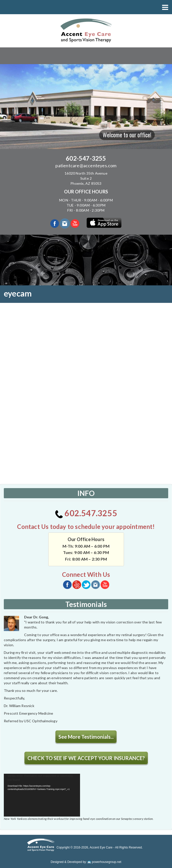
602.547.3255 (86, 513)
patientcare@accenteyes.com (86, 165)
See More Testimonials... (86, 737)
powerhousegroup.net (104, 862)
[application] (42, 795)
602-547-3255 (86, 158)
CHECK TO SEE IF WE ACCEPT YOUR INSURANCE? (86, 758)
